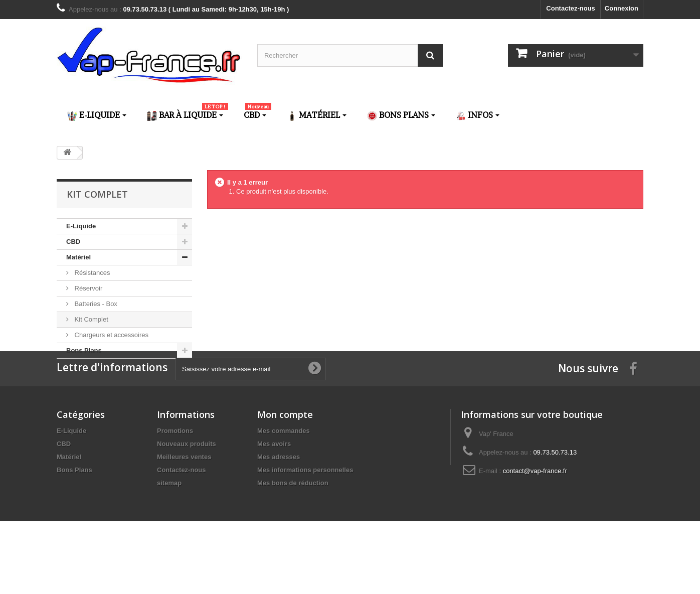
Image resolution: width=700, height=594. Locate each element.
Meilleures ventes (184, 504)
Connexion (622, 8)
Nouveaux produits (187, 491)
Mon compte (285, 462)
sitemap (169, 531)
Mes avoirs (274, 491)
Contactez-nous (571, 8)
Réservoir (87, 288)
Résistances (91, 273)
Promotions (175, 478)
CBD (73, 242)
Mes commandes (284, 478)
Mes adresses (279, 504)
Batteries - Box (95, 304)
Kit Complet (91, 319)
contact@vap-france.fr (535, 518)
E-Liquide (81, 226)
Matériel (78, 257)
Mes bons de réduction (293, 531)
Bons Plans (84, 350)
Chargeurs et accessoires (111, 335)
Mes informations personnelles (305, 517)
